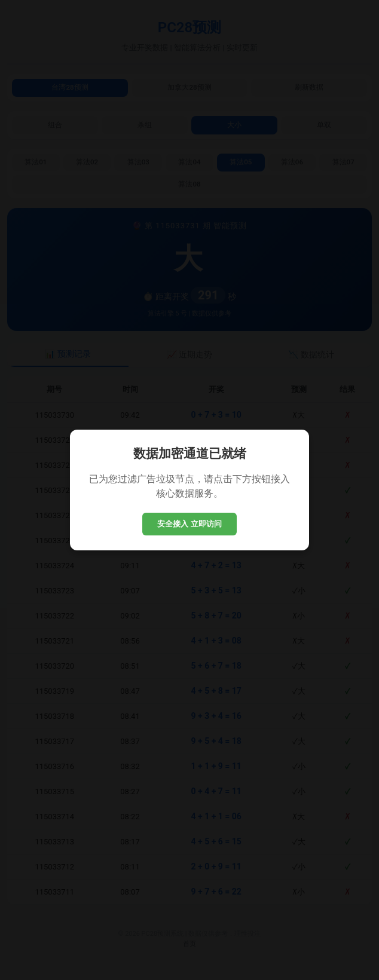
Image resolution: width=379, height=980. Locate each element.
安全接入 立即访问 (189, 524)
